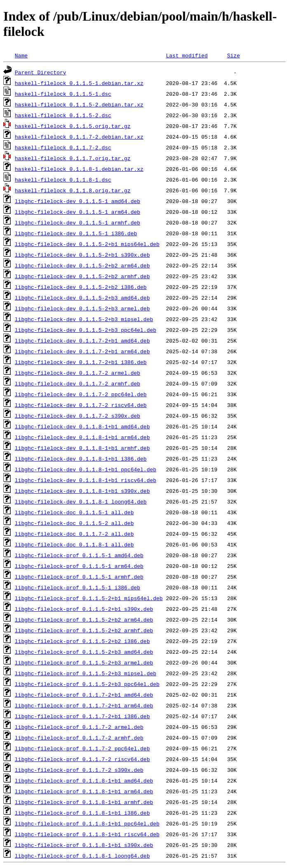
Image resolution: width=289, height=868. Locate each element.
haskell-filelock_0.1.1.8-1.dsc (63, 180)
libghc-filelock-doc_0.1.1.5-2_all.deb (74, 523)
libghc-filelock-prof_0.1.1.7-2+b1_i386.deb (82, 716)
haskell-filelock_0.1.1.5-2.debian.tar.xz (79, 104)
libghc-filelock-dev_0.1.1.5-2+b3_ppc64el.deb (86, 330)
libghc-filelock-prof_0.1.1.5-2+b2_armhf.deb (84, 630)
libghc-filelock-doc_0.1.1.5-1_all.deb (74, 512)
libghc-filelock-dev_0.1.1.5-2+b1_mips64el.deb (87, 244)
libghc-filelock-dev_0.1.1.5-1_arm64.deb (78, 212)
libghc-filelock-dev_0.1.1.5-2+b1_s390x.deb (82, 255)
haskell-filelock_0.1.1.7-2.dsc (63, 147)
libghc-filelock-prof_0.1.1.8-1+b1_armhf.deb (84, 802)
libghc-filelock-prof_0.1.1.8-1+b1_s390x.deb (84, 845)
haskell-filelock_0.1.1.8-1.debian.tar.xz (79, 169)
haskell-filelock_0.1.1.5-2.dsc (63, 115)
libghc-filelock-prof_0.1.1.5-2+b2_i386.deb (82, 641)
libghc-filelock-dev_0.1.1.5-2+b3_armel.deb (82, 308)
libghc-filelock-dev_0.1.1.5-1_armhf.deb (78, 222)
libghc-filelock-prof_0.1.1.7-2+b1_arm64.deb (84, 705)
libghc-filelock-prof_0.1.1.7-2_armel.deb (79, 727)
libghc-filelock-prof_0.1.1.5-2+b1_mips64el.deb (89, 598)
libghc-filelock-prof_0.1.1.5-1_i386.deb (78, 587)
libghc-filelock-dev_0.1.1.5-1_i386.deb (76, 233)
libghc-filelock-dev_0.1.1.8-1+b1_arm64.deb (82, 437)
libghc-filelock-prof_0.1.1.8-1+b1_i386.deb (82, 813)
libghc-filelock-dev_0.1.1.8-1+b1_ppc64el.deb (86, 469)
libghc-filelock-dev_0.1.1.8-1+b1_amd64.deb (82, 426)
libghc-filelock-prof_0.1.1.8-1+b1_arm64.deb (84, 791)
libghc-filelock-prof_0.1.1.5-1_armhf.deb (79, 577)
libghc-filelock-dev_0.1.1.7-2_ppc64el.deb (81, 394)
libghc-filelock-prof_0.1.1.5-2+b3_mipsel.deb (86, 673)
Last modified (187, 55)
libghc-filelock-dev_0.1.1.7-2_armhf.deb (78, 383)
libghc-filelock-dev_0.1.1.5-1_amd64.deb (78, 201)
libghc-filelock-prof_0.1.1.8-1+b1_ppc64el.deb (87, 823)
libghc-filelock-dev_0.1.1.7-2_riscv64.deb (81, 405)
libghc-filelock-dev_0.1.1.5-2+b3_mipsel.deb (84, 319)
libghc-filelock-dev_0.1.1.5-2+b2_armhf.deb (82, 276)
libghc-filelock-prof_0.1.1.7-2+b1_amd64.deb (84, 695)
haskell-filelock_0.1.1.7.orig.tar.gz (73, 158)
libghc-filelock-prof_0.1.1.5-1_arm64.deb (79, 566)
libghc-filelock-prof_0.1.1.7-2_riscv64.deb (82, 759)
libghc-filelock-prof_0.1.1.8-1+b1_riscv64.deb (87, 834)
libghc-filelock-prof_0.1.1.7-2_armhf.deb (79, 738)
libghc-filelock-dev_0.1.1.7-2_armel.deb (78, 373)
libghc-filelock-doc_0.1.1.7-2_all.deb (74, 534)
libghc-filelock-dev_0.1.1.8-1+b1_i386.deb (81, 459)
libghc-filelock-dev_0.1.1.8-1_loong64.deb (81, 501)
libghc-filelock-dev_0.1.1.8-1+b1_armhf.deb (82, 448)
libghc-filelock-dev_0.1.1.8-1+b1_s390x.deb (82, 491)
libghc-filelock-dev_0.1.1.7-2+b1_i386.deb (81, 362)
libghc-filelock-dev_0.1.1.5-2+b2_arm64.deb (82, 265)
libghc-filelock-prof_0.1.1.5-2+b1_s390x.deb (84, 609)
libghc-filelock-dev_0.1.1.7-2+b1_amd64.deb (82, 341)
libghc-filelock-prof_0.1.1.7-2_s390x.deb (79, 770)
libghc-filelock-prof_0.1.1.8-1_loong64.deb (82, 856)
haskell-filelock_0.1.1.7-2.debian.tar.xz (79, 137)
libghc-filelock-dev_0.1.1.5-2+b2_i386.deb (81, 287)
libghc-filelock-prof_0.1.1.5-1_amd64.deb (79, 555)
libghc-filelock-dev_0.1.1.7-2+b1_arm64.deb (82, 351)
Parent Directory (41, 72)
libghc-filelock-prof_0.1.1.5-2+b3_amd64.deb (84, 652)
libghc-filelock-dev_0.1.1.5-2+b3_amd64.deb (82, 298)
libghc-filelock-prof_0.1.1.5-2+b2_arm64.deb (84, 620)
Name (21, 55)
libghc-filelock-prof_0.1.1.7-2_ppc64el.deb (82, 748)
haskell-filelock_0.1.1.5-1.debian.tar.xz (79, 83)
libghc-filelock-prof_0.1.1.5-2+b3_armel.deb (84, 662)
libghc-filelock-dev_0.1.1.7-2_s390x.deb (78, 416)
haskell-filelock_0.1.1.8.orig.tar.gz (73, 190)
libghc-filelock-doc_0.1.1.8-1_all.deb (74, 544)
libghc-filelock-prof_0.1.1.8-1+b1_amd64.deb (84, 780)
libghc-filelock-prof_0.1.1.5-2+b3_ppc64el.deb (87, 684)
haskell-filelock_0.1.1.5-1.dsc (63, 94)
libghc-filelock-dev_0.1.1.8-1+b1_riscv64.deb (86, 480)
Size (234, 55)
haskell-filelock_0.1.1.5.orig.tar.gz (73, 126)
